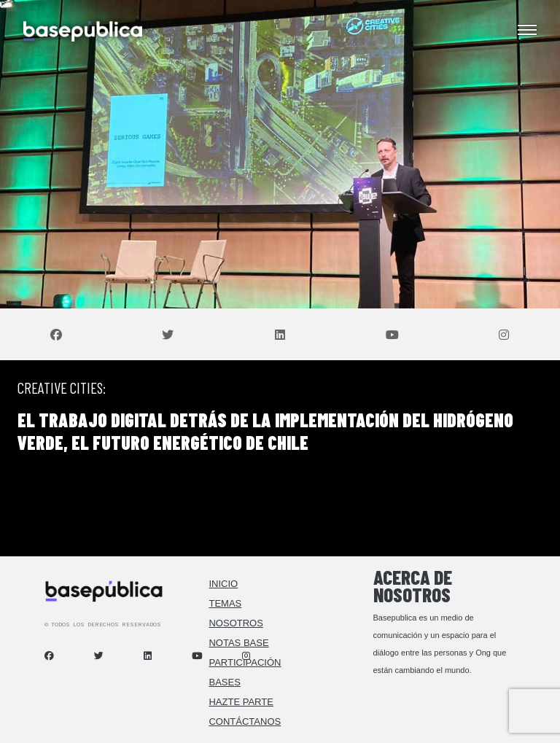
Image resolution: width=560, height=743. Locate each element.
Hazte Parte (241, 702)
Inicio (223, 584)
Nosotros (236, 623)
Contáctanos (245, 721)
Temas (225, 603)
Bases (224, 682)
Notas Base (238, 643)
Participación (245, 662)
